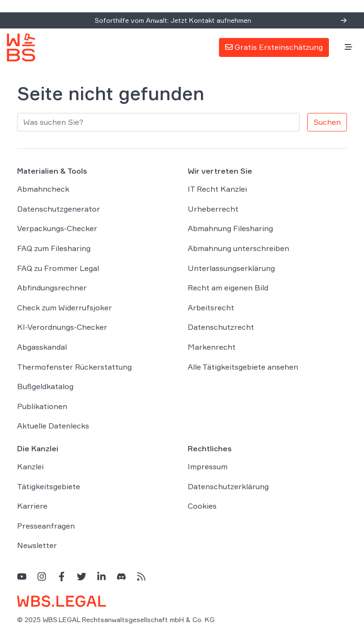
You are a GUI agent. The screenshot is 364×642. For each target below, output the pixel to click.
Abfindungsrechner (52, 288)
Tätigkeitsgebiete (49, 486)
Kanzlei (30, 466)
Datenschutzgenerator (59, 209)
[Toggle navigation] (348, 47)
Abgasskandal (42, 347)
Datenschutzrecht (221, 327)
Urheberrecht (213, 209)
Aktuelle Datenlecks (53, 426)
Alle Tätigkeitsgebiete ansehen (243, 367)
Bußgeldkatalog (45, 386)
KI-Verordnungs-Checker (62, 327)
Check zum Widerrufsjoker (64, 307)
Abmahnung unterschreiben (238, 248)
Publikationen (42, 406)
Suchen (327, 122)
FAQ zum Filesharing (54, 248)
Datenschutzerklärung (228, 486)
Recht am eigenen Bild (228, 288)
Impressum (208, 466)
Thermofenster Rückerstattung (74, 367)
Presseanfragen (46, 526)
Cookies (202, 506)
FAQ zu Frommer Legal (58, 268)
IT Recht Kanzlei (217, 189)
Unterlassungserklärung (231, 268)
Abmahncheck (43, 189)
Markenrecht (212, 347)
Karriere (32, 506)
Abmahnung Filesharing (230, 228)
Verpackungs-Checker (57, 228)
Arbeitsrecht (211, 307)
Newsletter (37, 545)
